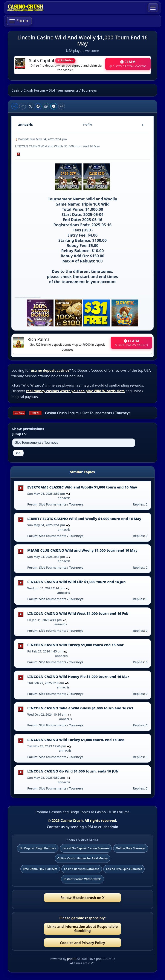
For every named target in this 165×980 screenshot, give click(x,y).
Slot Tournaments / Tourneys (73, 90)
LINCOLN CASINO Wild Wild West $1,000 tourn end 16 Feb (78, 613)
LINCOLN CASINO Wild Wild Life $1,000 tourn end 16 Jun (76, 582)
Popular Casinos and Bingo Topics (63, 812)
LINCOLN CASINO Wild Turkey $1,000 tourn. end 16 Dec (76, 740)
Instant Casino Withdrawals (82, 879)
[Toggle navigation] (153, 8)
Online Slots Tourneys (131, 848)
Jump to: (19, 434)
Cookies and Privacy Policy (82, 943)
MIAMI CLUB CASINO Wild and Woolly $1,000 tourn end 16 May (82, 550)
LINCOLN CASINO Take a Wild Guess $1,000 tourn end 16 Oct (80, 708)
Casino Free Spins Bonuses (124, 869)
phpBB (72, 959)
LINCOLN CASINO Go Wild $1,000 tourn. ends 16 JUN (73, 771)
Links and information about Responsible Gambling (82, 929)
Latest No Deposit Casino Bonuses (86, 848)
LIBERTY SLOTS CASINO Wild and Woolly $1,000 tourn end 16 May (84, 519)
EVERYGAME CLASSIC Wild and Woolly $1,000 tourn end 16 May (82, 487)
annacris (64, 498)
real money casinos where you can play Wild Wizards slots (75, 391)
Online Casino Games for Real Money (82, 858)
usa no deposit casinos (50, 370)
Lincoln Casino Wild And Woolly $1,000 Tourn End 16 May (82, 40)
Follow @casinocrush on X (83, 898)
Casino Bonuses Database (82, 869)
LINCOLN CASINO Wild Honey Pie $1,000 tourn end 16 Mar (78, 677)
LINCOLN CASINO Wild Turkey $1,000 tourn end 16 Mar (75, 645)
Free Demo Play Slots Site (40, 869)
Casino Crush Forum (28, 90)
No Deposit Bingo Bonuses (38, 848)
